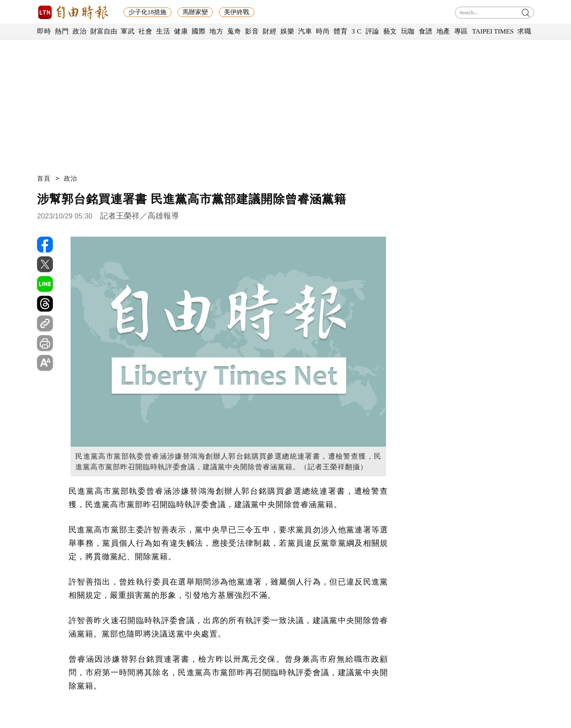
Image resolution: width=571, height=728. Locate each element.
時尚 (323, 31)
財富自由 (104, 31)
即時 (44, 31)
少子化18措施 (147, 12)
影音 (252, 31)
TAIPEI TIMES (493, 31)
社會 (145, 31)
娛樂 (287, 31)
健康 (181, 31)
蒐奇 (234, 31)
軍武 (128, 31)
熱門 (62, 31)
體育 (341, 31)
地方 (216, 31)
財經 (270, 31)
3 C (356, 31)
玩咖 (408, 31)
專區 (461, 31)
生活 (163, 31)
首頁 (44, 178)
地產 (443, 31)
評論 (372, 31)
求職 (524, 31)
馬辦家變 (195, 12)
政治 (79, 31)
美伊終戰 (237, 12)
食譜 (426, 31)
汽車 (305, 31)
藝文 (390, 31)
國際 (199, 31)
